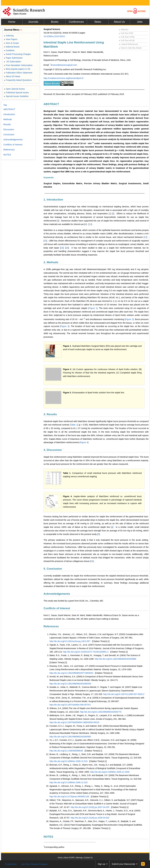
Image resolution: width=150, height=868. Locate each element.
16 (62, 248)
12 (145, 237)
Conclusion (9, 134)
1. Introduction (53, 200)
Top (5, 105)
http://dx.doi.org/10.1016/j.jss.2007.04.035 (90, 807)
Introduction (9, 114)
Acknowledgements (57, 594)
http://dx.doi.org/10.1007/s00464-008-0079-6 (70, 705)
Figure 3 (65, 326)
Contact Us (88, 858)
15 (45, 241)
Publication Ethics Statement (18, 73)
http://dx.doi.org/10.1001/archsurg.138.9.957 (70, 641)
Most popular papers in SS (17, 69)
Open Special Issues (14, 89)
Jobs (140, 22)
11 (90, 224)
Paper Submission (13, 58)
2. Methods (51, 262)
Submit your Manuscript (123, 864)
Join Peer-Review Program (34, 864)
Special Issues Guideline (16, 96)
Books (55, 22)
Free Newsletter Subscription (18, 65)
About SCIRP (69, 858)
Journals (33, 22)
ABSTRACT (51, 104)
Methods (8, 119)
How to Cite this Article (130, 48)
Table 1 (74, 425)
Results (7, 124)
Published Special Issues (16, 93)
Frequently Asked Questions (18, 80)
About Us (119, 22)
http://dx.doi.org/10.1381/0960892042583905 (70, 737)
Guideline (9, 50)
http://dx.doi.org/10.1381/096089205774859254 (71, 673)
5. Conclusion (53, 569)
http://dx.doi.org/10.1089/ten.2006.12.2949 (110, 772)
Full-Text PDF (126, 33)
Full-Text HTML (127, 37)
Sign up (101, 864)
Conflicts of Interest (57, 608)
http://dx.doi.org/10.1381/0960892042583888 (115, 659)
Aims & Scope (11, 43)
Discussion (9, 129)
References (51, 626)
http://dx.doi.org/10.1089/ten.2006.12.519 (69, 761)
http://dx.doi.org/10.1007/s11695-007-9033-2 (124, 694)
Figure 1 (93, 308)
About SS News (12, 76)
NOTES (48, 837)
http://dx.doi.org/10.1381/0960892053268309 (70, 684)
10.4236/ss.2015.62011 (54, 36)
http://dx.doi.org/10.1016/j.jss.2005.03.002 (90, 818)
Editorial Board (12, 47)
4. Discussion (53, 450)
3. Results (50, 414)
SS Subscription (13, 62)
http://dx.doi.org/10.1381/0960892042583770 (101, 712)
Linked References (129, 44)
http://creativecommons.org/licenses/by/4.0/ (64, 78)
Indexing (9, 36)
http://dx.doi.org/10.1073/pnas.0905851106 (69, 797)
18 (67, 248)
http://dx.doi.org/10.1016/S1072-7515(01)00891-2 (86, 652)
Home (12, 22)
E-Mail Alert (11, 864)
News (98, 22)
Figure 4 (84, 442)
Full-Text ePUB (127, 40)
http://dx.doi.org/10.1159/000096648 (66, 751)
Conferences (76, 22)
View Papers (11, 39)
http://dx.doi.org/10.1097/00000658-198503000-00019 (74, 722)
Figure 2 (129, 319)
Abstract (124, 30)
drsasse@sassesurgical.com (64, 65)
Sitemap (79, 858)
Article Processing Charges (17, 54)
